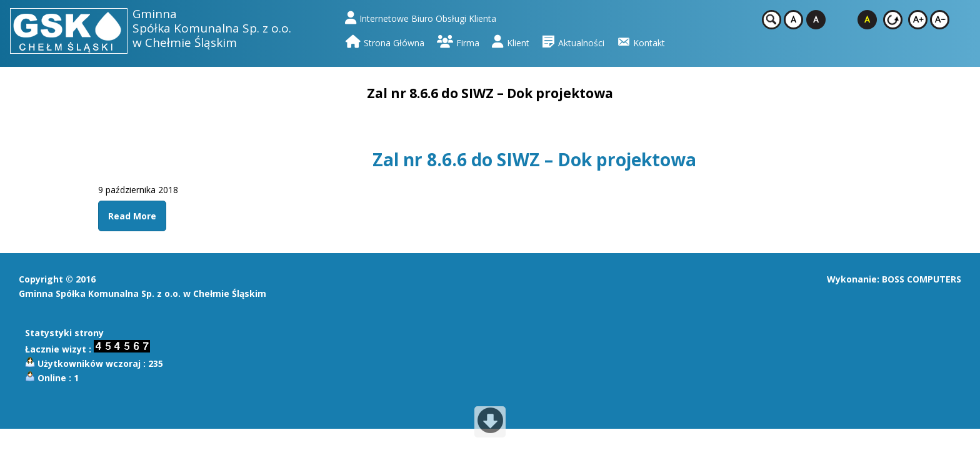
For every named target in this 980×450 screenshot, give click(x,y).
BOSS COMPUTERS (922, 279)
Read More (132, 216)
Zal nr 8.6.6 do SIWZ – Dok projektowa (534, 159)
